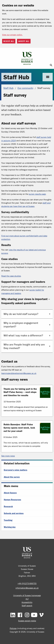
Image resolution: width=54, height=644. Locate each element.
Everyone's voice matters (16, 470)
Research (8, 506)
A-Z (27, 599)
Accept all (24, 41)
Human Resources (12, 500)
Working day (10, 527)
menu (48, 77)
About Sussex (10, 493)
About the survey (12, 477)
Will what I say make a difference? (23, 335)
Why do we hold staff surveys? (21, 314)
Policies (13, 628)
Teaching (8, 520)
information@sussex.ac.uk (27, 588)
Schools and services (14, 513)
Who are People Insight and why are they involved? (24, 346)
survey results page (37, 194)
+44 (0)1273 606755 (27, 583)
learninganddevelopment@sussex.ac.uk (19, 373)
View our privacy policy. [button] (12, 35)
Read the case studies (11, 276)
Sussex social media (27, 621)
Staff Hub (16, 77)
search (51, 65)
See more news (8, 456)
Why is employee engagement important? (21, 325)
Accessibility (27, 602)
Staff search (27, 606)
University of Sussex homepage (27, 595)
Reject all (9, 41)
